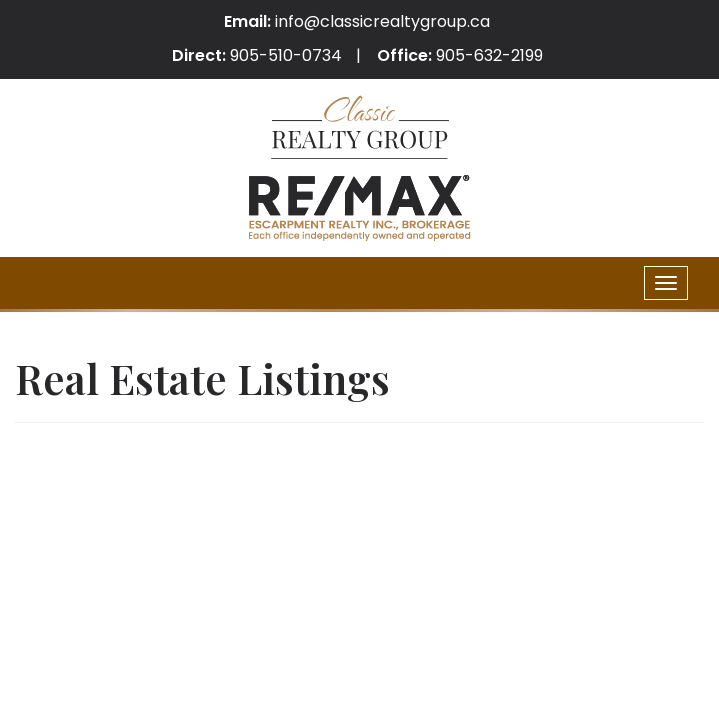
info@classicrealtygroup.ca (382, 21)
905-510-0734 (286, 55)
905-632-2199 (489, 55)
